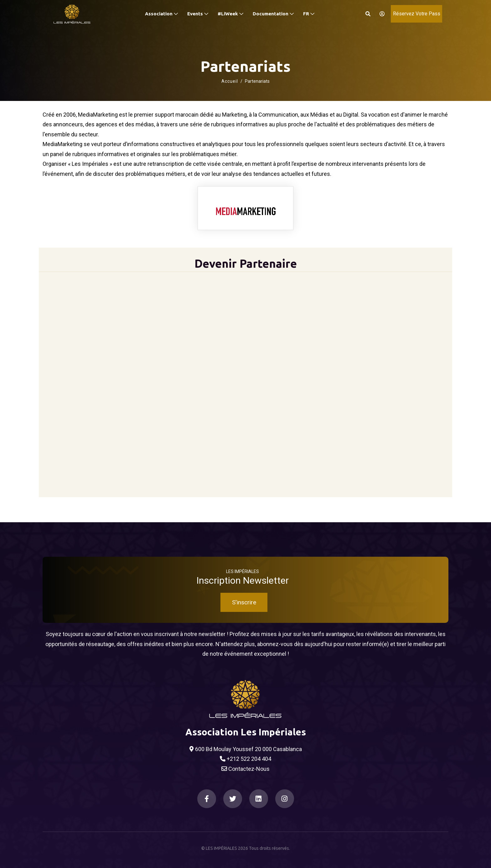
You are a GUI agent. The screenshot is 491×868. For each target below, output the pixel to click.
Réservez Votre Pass (417, 14)
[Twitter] (233, 799)
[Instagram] (285, 799)
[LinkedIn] (259, 799)
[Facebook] (207, 799)
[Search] (368, 14)
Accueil (230, 81)
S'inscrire (244, 602)
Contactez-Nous (246, 769)
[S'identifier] (380, 14)
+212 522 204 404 (246, 759)
